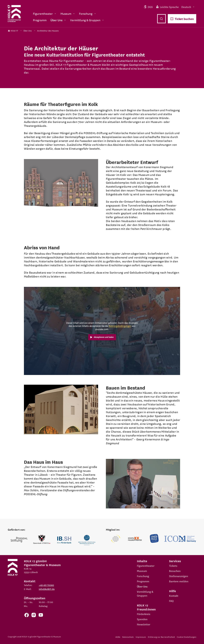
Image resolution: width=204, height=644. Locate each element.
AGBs (118, 637)
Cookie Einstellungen (187, 637)
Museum (142, 571)
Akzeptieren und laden (104, 337)
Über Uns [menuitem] (58, 20)
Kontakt (174, 596)
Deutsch (188, 7)
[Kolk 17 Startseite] (14, 14)
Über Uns (28, 31)
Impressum (141, 637)
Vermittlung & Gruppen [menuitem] (87, 20)
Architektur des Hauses (48, 31)
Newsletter (144, 624)
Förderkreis (144, 614)
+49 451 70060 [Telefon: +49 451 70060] (46, 585)
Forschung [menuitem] (88, 14)
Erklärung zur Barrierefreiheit (161, 637)
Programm (143, 581)
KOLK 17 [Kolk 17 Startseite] (13, 31)
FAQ (171, 601)
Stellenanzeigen (179, 576)
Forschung (143, 576)
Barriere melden (179, 581)
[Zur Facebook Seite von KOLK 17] (27, 616)
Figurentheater (146, 566)
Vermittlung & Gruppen (145, 593)
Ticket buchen (182, 19)
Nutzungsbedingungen (120, 326)
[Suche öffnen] (161, 19)
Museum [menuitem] (68, 14)
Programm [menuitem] (40, 20)
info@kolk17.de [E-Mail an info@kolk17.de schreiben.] (47, 589)
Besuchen (175, 571)
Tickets (173, 566)
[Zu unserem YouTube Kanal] (41, 616)
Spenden (142, 619)
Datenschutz (128, 637)
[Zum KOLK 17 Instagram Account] (34, 616)
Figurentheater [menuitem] (45, 14)
